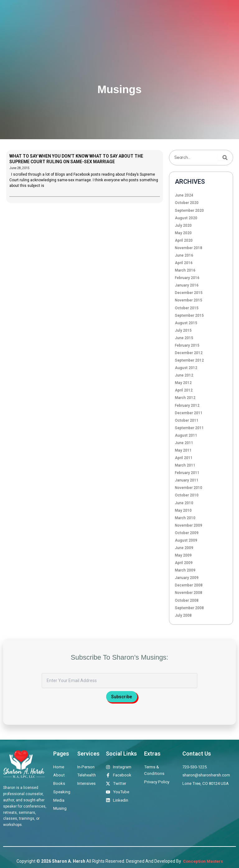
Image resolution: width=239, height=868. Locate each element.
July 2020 (183, 225)
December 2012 (189, 353)
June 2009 (184, 548)
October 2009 (187, 533)
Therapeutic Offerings (100, 13)
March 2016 (185, 270)
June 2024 (184, 195)
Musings (201, 13)
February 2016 (187, 278)
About (66, 13)
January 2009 (187, 578)
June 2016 (184, 255)
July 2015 (183, 330)
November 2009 (189, 525)
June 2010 (184, 503)
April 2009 (184, 563)
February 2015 (187, 345)
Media (180, 13)
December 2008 (189, 585)
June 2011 (184, 443)
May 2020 (183, 233)
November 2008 (189, 593)
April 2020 (184, 240)
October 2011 (187, 420)
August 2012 (186, 368)
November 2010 (189, 488)
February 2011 (187, 473)
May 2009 (183, 555)
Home (47, 13)
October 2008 (187, 600)
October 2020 (187, 203)
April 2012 (184, 390)
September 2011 (189, 428)
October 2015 (187, 308)
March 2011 (185, 465)
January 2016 (187, 285)
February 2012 (187, 406)
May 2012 (183, 383)
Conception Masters (202, 861)
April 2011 (184, 458)
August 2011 (186, 435)
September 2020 (189, 211)
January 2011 (187, 480)
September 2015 (189, 315)
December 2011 (189, 413)
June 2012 (184, 375)
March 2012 (185, 398)
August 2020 (186, 218)
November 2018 (189, 248)
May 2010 (183, 510)
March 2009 (185, 570)
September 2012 (189, 360)
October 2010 (187, 495)
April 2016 (184, 263)
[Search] (225, 158)
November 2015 (189, 300)
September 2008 (189, 608)
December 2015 (189, 293)
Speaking (158, 13)
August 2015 (186, 323)
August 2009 (186, 540)
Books (135, 13)
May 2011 (183, 450)
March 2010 (185, 518)
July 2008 (183, 615)
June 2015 (184, 338)
